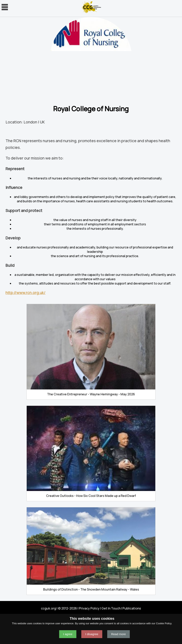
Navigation (5, 7)
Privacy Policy (89, 608)
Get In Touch (111, 608)
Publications (132, 608)
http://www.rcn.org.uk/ (26, 293)
